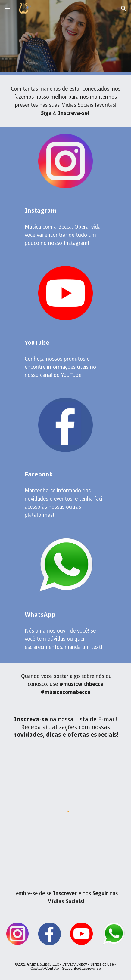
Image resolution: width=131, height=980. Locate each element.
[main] (65, 101)
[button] (7, 8)
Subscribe (70, 968)
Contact (37, 968)
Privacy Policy (75, 964)
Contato (52, 968)
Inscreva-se (90, 968)
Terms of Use (102, 964)
